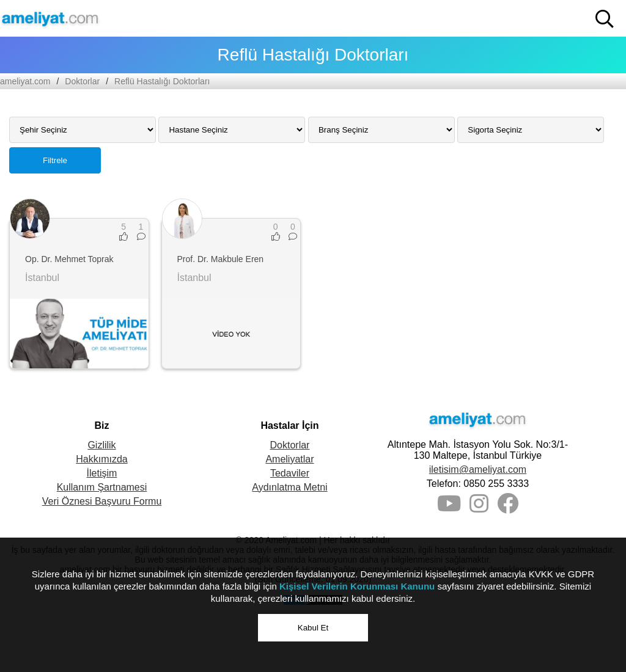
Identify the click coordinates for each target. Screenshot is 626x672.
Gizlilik (101, 445)
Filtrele (55, 160)
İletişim (102, 473)
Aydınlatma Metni (289, 487)
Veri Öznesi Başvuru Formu (102, 501)
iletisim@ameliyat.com (478, 469)
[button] (605, 19)
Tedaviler (290, 473)
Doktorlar (82, 81)
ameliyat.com (25, 81)
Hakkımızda (101, 459)
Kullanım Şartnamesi (102, 487)
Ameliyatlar (289, 459)
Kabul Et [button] (313, 628)
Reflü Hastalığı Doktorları (162, 81)
